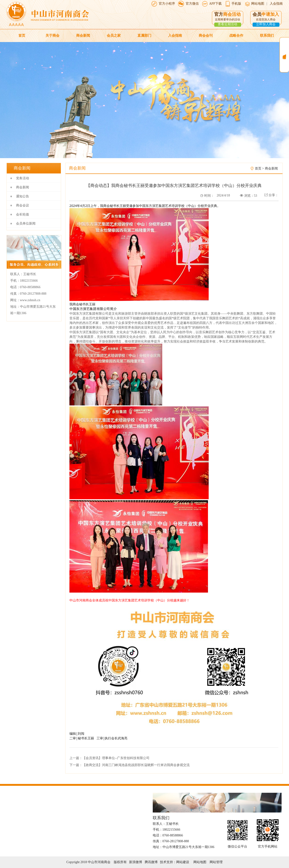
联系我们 (267, 36)
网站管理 (216, 862)
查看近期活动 (227, 24)
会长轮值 (23, 214)
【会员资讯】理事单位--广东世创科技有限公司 (116, 758)
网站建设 (183, 862)
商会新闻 (83, 36)
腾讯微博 (151, 862)
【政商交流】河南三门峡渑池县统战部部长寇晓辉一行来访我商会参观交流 (136, 765)
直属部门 (144, 36)
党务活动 (23, 178)
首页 (22, 36)
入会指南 (276, 4)
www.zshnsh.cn (30, 300)
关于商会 (52, 36)
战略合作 (236, 36)
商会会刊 (206, 36)
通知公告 (23, 196)
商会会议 (23, 205)
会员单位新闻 (26, 224)
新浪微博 (136, 862)
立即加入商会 (266, 24)
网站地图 (257, 4)
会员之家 (114, 36)
